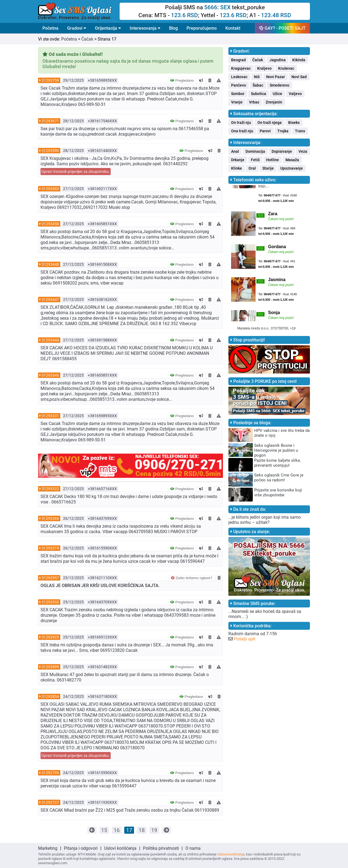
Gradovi (77, 28)
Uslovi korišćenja (120, 848)
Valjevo (295, 94)
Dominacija (255, 151)
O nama (193, 848)
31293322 (50, 489)
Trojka (283, 131)
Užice (277, 94)
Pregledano (182, 80)
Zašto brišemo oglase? (192, 578)
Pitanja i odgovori (81, 848)
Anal (235, 151)
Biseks (294, 123)
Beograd (238, 60)
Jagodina (278, 60)
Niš (257, 77)
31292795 (50, 773)
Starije (268, 168)
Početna (50, 28)
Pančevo (239, 85)
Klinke (237, 168)
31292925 (50, 637)
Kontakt (233, 28)
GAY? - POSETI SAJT (282, 28)
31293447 (50, 299)
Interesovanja (145, 28)
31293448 (50, 264)
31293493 (50, 189)
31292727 (50, 802)
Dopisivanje (282, 151)
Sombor (238, 94)
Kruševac (286, 68)
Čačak (87, 39)
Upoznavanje (292, 168)
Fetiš (255, 160)
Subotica (259, 94)
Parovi (265, 131)
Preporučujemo (202, 28)
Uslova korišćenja (231, 854)
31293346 (50, 375)
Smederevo (279, 85)
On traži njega (270, 123)
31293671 (50, 121)
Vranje (237, 102)
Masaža (292, 160)
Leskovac (239, 77)
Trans (300, 131)
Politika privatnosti (161, 848)
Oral (252, 168)
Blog (173, 28)
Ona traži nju (242, 131)
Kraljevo (264, 68)
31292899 (50, 667)
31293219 (50, 548)
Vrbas (254, 102)
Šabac (258, 85)
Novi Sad (299, 77)
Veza (303, 151)
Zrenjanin (274, 102)
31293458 (50, 224)
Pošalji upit (245, 639)
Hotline (273, 160)
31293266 (50, 518)
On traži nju (241, 123)
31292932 (50, 602)
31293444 (50, 340)
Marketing (48, 848)
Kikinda (299, 60)
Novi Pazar (276, 77)
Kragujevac (241, 68)
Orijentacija (108, 28)
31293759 (50, 80)
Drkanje (238, 160)
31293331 (50, 416)
